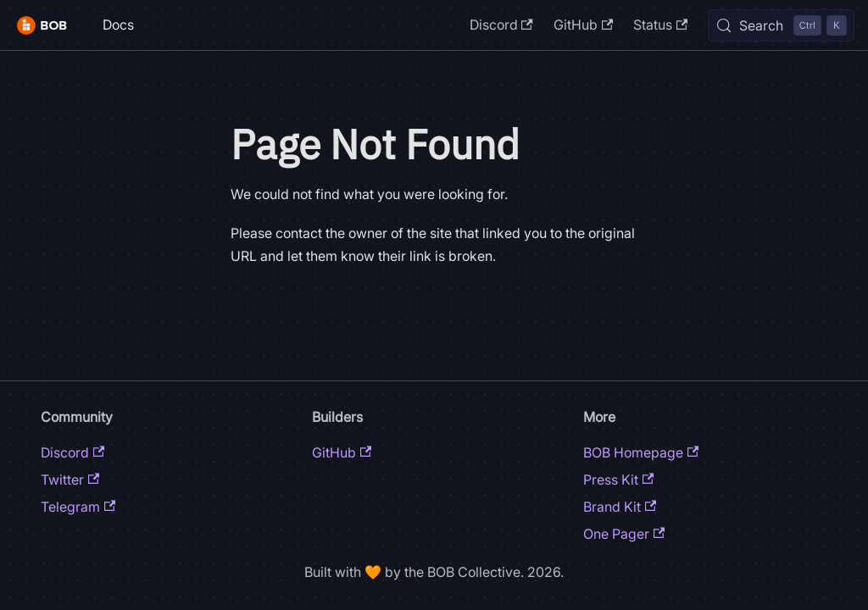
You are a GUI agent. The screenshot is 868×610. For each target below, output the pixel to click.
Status (660, 25)
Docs (118, 25)
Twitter (70, 480)
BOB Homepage (641, 452)
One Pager (624, 534)
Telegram (78, 507)
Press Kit (618, 480)
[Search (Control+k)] (781, 25)
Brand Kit (620, 507)
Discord (501, 25)
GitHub (583, 25)
